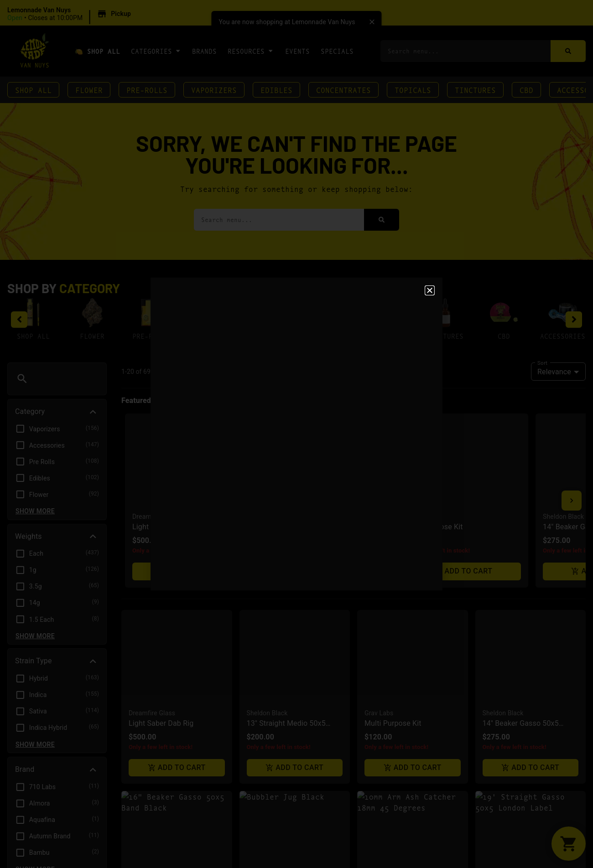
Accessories (563, 336)
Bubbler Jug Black (277, 694)
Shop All (33, 90)
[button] (70, 14)
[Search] (568, 51)
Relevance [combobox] (554, 372)
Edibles (276, 90)
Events (297, 51)
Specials (337, 51)
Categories (156, 51)
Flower (89, 90)
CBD (526, 90)
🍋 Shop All (97, 51)
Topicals (413, 90)
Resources (251, 51)
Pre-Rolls (147, 90)
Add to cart (177, 557)
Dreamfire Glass (152, 502)
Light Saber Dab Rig (161, 512)
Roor (371, 683)
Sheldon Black (267, 502)
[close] (372, 22)
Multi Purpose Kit (393, 512)
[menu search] (65, 379)
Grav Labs (379, 502)
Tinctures (475, 90)
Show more (35, 511)
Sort (543, 362)
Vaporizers (214, 90)
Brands (204, 51)
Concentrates (343, 90)
